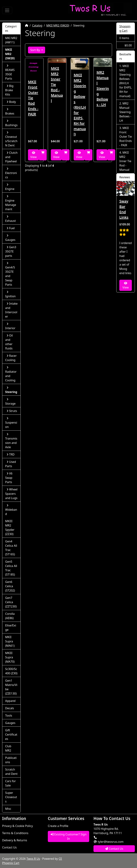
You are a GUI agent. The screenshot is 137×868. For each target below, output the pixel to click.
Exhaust (11, 219)
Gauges (10, 238)
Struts (12, 411)
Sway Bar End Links (124, 209)
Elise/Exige (11, 628)
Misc (8, 809)
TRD (11, 454)
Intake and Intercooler (11, 310)
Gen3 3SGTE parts (11, 251)
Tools (9, 716)
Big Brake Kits (9, 90)
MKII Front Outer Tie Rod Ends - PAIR (33, 98)
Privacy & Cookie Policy (17, 826)
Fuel (11, 228)
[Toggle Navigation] (7, 10)
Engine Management (11, 203)
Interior (10, 326)
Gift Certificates (11, 735)
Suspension (11, 423)
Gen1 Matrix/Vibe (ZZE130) (11, 687)
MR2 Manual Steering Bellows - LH (103, 88)
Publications (11, 760)
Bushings (11, 123)
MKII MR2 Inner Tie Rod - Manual (57, 84)
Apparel (10, 701)
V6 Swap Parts (9, 478)
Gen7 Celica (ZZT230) (11, 602)
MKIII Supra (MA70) (10, 657)
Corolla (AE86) (10, 616)
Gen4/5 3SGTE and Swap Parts (10, 274)
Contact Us (9, 847)
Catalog (37, 25)
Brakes (10, 112)
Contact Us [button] (114, 849)
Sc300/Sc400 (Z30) (11, 671)
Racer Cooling (11, 358)
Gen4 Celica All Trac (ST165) (11, 548)
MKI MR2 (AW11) (11, 40)
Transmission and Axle (11, 441)
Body (11, 102)
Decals (10, 708)
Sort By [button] (35, 50)
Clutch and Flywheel (11, 157)
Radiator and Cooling (11, 374)
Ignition (10, 294)
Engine (10, 187)
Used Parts (11, 464)
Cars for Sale (10, 783)
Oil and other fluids (9, 342)
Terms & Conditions (15, 833)
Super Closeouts (11, 797)
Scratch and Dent (11, 772)
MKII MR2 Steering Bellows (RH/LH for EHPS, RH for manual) (80, 105)
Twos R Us (33, 859)
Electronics (11, 173)
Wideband (11, 510)
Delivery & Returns (15, 840)
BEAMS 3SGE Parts (10, 72)
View (33, 155)
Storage (10, 402)
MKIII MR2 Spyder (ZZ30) (10, 528)
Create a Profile (58, 826)
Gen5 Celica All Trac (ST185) (11, 568)
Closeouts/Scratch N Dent (11, 139)
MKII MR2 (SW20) (58, 25)
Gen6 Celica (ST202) (10, 586)
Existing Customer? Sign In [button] (69, 836)
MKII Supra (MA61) (10, 641)
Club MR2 (8, 748)
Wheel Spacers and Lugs (11, 494)
